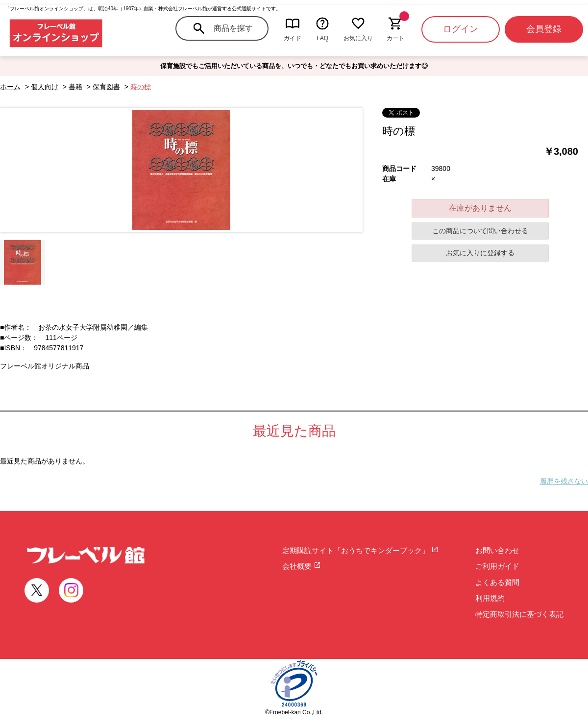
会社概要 (302, 566)
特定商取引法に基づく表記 (519, 614)
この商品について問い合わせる (480, 231)
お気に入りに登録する (480, 253)
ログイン (461, 29)
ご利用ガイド (497, 566)
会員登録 (544, 29)
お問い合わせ (497, 550)
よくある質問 (497, 582)
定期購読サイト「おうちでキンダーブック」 (360, 550)
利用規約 (490, 598)
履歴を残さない (564, 481)
